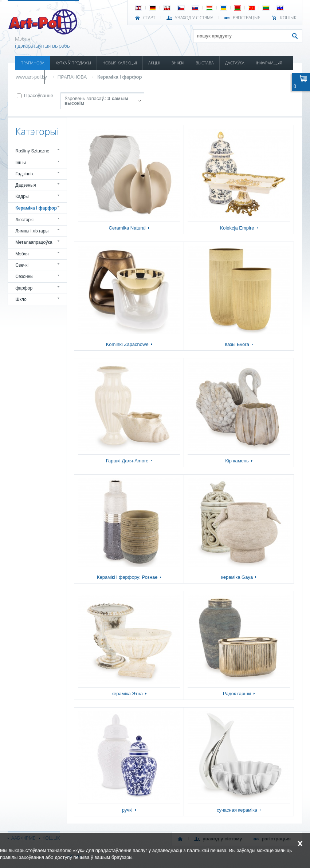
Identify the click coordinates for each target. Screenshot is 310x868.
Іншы (21, 163)
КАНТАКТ (59, 77)
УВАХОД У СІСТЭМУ (194, 18)
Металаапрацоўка (34, 242)
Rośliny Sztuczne (32, 151)
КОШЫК (288, 18)
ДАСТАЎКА (235, 63)
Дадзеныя (25, 185)
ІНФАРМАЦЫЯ (269, 63)
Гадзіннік (24, 174)
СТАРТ (149, 18)
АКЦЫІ (154, 63)
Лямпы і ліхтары (32, 231)
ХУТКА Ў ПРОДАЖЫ (73, 63)
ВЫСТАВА (205, 63)
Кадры (22, 196)
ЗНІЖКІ (178, 63)
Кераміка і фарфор (119, 77)
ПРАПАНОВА (32, 63)
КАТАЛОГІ (30, 77)
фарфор (24, 288)
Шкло (21, 299)
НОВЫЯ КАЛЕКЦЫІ (120, 63)
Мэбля (22, 254)
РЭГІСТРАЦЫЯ (247, 18)
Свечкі (22, 265)
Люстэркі (24, 220)
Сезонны (24, 276)
